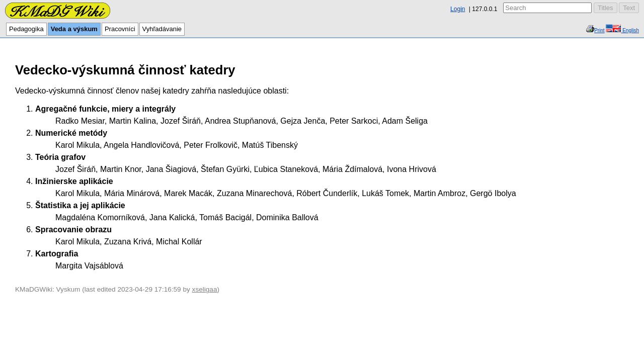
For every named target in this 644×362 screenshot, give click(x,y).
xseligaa (205, 289)
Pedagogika (26, 29)
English (630, 30)
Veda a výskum (74, 29)
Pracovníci (120, 29)
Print (599, 30)
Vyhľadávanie (162, 29)
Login (458, 9)
